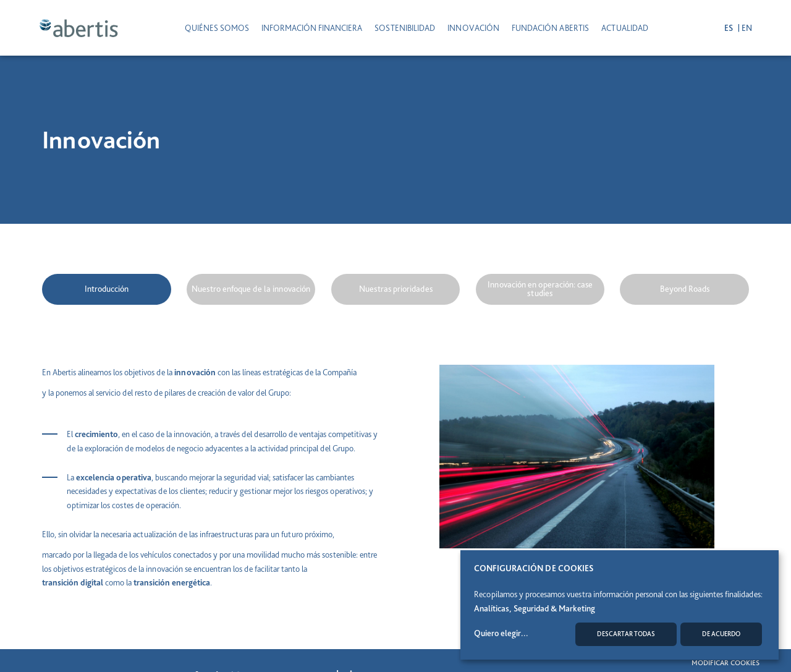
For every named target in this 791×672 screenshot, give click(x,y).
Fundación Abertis (550, 28)
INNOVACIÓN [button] (473, 28)
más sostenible (331, 555)
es (726, 28)
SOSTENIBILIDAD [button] (405, 28)
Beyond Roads (685, 289)
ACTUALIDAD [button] (625, 28)
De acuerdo (721, 634)
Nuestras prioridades (396, 289)
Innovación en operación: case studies (540, 289)
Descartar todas (626, 634)
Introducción (107, 289)
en (744, 28)
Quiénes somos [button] (217, 28)
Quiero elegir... (501, 633)
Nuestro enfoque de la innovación (251, 289)
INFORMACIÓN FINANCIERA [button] (312, 28)
